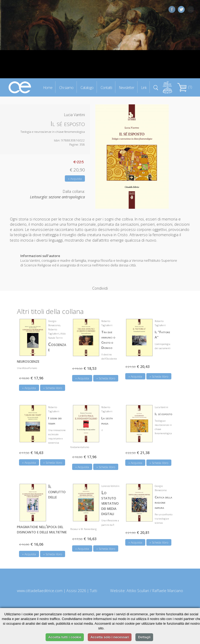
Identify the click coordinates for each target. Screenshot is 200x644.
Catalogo (87, 87)
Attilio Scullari (138, 583)
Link (144, 87)
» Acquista (75, 179)
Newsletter (127, 87)
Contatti (106, 87)
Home (48, 87)
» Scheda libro (53, 380)
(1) (185, 87)
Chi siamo (66, 87)
